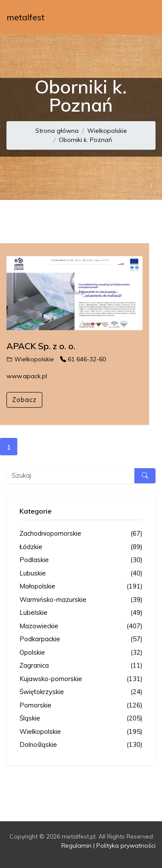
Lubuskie (81, 574)
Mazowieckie (81, 626)
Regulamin (76, 845)
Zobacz (24, 400)
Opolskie (81, 653)
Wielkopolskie (107, 131)
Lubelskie (81, 613)
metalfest (25, 17)
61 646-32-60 (83, 359)
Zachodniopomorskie (81, 534)
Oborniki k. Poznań (85, 140)
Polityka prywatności (126, 845)
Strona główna (57, 131)
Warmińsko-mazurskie (81, 600)
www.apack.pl (27, 376)
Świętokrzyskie (81, 692)
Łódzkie (81, 547)
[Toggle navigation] (143, 17)
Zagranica (81, 666)
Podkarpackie (81, 639)
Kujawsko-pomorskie (81, 679)
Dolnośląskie (81, 745)
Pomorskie (81, 706)
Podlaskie (81, 560)
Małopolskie (81, 587)
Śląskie (81, 719)
